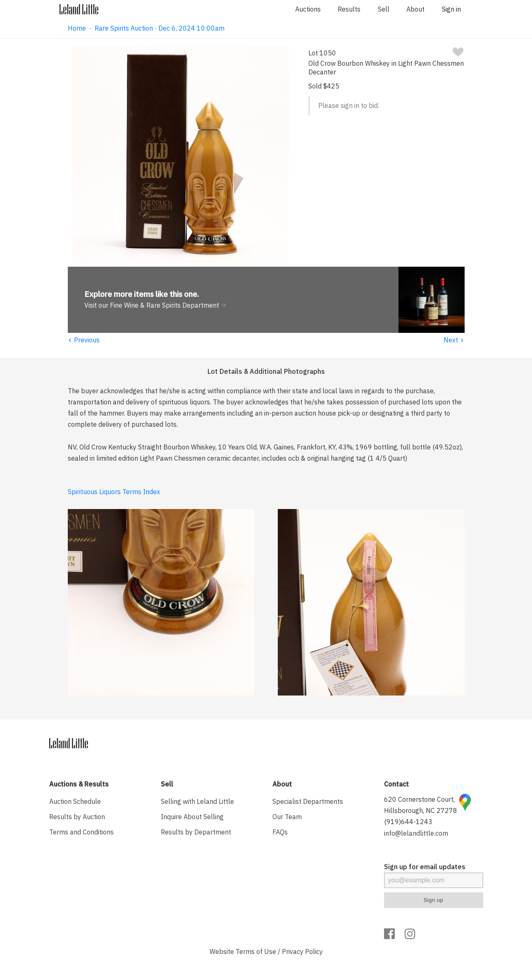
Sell (384, 9)
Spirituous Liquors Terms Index (114, 492)
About (415, 9)
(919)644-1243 (408, 822)
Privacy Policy (302, 951)
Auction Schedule (75, 801)
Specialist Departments (308, 801)
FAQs (280, 832)
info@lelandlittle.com (416, 833)
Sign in (451, 9)
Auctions (308, 9)
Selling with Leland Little (197, 801)
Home (77, 28)
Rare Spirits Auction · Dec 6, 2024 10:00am (160, 28)
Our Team (287, 817)
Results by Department (196, 832)
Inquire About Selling (192, 817)
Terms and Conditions (81, 832)
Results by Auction (77, 817)
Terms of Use (256, 951)
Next (454, 340)
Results (349, 9)
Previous (84, 340)
